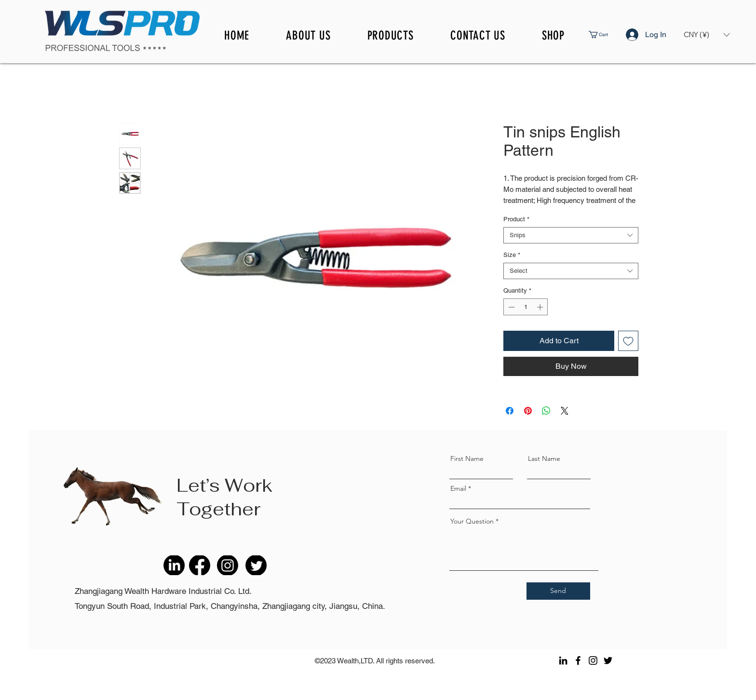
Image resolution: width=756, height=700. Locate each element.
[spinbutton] (526, 307)
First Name (467, 458)
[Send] (558, 591)
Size (512, 255)
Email (458, 488)
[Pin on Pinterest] (528, 411)
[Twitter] (608, 660)
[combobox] (571, 235)
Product (516, 219)
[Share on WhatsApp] (546, 411)
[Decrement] (511, 307)
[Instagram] (593, 660)
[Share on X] (565, 411)
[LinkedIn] (563, 660)
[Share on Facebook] (510, 411)
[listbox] (707, 35)
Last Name (544, 458)
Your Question (472, 521)
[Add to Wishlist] (628, 341)
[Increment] (541, 307)
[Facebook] (578, 660)
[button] (605, 34)
